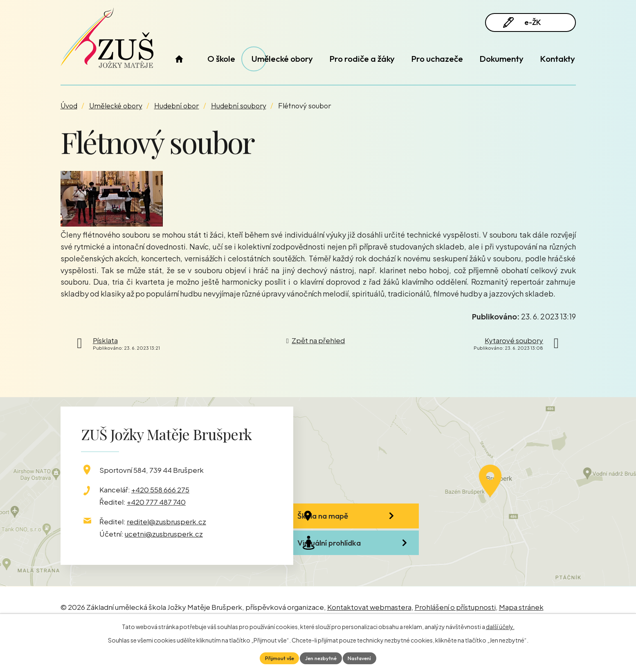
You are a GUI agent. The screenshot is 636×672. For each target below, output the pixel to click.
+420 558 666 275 (160, 490)
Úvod (179, 59)
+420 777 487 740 (156, 502)
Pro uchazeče (437, 58)
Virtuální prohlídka (355, 566)
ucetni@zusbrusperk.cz (164, 534)
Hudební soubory (239, 106)
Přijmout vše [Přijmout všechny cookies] (275, 657)
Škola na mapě (349, 522)
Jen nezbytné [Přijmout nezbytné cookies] (321, 657)
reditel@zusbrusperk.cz (166, 521)
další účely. (500, 625)
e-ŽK (529, 26)
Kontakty (557, 58)
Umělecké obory (282, 58)
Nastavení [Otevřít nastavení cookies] (364, 657)
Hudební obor (177, 106)
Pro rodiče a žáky (362, 58)
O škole (221, 58)
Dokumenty (501, 58)
